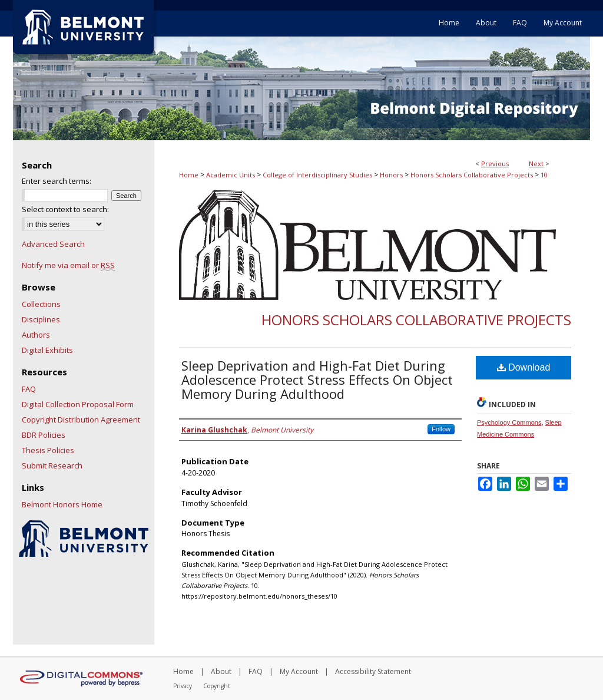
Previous (495, 164)
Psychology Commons (509, 422)
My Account (299, 671)
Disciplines (41, 319)
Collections (41, 304)
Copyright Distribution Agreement (81, 420)
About (221, 671)
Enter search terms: (57, 181)
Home (189, 175)
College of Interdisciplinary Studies (317, 175)
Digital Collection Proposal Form (78, 404)
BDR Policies (44, 435)
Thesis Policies (48, 450)
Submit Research (52, 465)
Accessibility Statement (373, 671)
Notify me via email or (68, 265)
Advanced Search (53, 244)
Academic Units (231, 175)
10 (544, 175)
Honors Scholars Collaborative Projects (472, 175)
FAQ (29, 389)
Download (524, 367)
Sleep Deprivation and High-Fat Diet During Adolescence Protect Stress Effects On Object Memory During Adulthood (317, 379)
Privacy (183, 686)
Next (536, 164)
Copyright (217, 686)
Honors (391, 175)
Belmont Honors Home (62, 504)
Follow (441, 429)
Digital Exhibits (47, 350)
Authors (36, 335)
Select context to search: (65, 209)
